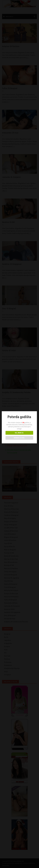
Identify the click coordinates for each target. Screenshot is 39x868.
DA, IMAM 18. (19, 432)
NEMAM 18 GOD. (19, 437)
